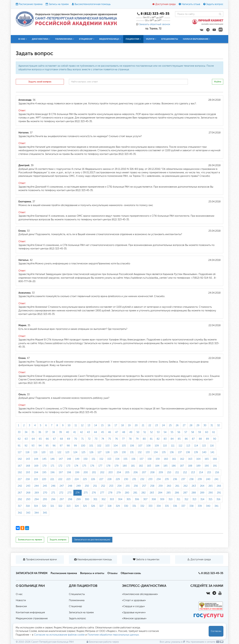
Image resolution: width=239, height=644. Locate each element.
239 (200, 479)
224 (77, 479)
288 (194, 493)
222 (60, 479)
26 (177, 425)
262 (185, 486)
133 (148, 452)
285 (169, 493)
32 (218, 425)
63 (26, 439)
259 (161, 486)
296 (53, 499)
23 (157, 425)
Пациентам (133, 39)
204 (119, 472)
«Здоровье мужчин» (134, 613)
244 (37, 486)
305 (129, 499)
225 (85, 479)
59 (200, 432)
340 (208, 506)
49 (131, 432)
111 (173, 446)
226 (93, 479)
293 (28, 499)
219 (36, 479)
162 (182, 459)
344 (37, 513)
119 (35, 452)
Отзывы (112, 573)
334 (159, 506)
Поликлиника (65, 39)
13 (89, 425)
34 (26, 432)
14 (96, 425)
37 (47, 432)
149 (77, 459)
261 (177, 486)
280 (127, 493)
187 (182, 466)
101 (91, 446)
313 (194, 499)
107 (140, 446)
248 (70, 486)
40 (68, 432)
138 (188, 452)
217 (20, 479)
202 (102, 472)
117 (20, 452)
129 (116, 452)
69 (69, 439)
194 (36, 472)
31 (212, 425)
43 (88, 432)
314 (202, 499)
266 (219, 486)
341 (216, 506)
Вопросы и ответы (92, 573)
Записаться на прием (30, 540)
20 (136, 425)
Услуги (151, 39)
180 (125, 466)
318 (28, 506)
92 (26, 446)
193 (28, 472)
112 (180, 446)
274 (78, 493)
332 (142, 506)
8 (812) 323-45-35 (212, 573)
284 (160, 493)
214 (201, 472)
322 (60, 506)
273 (69, 493)
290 (211, 493)
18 (122, 425)
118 (27, 452)
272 (61, 493)
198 (69, 472)
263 (194, 486)
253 (111, 486)
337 (183, 506)
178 (108, 466)
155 (125, 459)
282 (143, 493)
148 (69, 459)
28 (191, 425)
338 (191, 506)
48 (124, 432)
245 (45, 486)
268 (28, 493)
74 (103, 439)
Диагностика (41, 39)
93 (33, 446)
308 (154, 499)
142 (20, 459)
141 (212, 452)
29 (198, 425)
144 (36, 459)
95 (47, 446)
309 (162, 499)
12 (82, 425)
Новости (21, 600)
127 (100, 452)
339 (200, 506)
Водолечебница (110, 39)
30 (205, 425)
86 (186, 439)
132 (140, 452)
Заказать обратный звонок (155, 24)
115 (204, 446)
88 (200, 439)
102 (99, 446)
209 (161, 472)
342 (20, 513)
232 (142, 479)
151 (93, 459)
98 (68, 446)
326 (93, 506)
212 (185, 472)
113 (188, 446)
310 (170, 499)
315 (210, 499)
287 (185, 493)
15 (102, 425)
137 (180, 452)
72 (89, 439)
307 (145, 499)
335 (167, 506)
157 (141, 459)
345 (45, 513)
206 (136, 472)
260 (169, 486)
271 (53, 493)
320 (44, 506)
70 (76, 439)
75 (110, 439)
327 (101, 506)
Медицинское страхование (32, 618)
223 (68, 479)
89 (207, 439)
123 (67, 452)
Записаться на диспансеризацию (92, 540)
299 (79, 499)
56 (179, 432)
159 (158, 459)
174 (76, 466)
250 (87, 486)
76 (116, 439)
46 (110, 432)
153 (109, 459)
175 (84, 466)
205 (127, 472)
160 (166, 459)
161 (174, 459)
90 (215, 439)
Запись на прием (59, 4)
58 (193, 432)
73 (96, 439)
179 (117, 466)
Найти (218, 82)
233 (150, 479)
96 (54, 446)
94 (40, 446)
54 (165, 432)
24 (163, 425)
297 (62, 499)
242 (20, 486)
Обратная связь (131, 573)
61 (214, 432)
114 (196, 446)
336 (175, 506)
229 (118, 479)
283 (152, 493)
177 (100, 466)
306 (137, 499)
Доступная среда (165, 4)
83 (165, 439)
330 (126, 506)
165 (207, 459)
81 (151, 439)
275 (86, 493)
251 (95, 486)
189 (198, 466)
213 (193, 472)
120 (43, 452)
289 (202, 493)
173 (68, 466)
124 (75, 452)
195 (44, 472)
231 (134, 479)
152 (101, 459)
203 (110, 472)
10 (69, 425)
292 (20, 499)
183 (149, 466)
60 (207, 432)
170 (44, 466)
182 (141, 466)
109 (157, 446)
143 (28, 459)
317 (20, 506)
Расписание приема (31, 4)
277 (102, 493)
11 (76, 425)
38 (54, 432)
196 (53, 472)
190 (207, 466)
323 (68, 506)
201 (94, 472)
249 (79, 486)
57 (186, 432)
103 (107, 446)
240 (208, 479)
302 (103, 499)
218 (28, 479)
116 (212, 446)
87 (193, 439)
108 (148, 446)
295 (45, 499)
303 (112, 499)
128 (108, 452)
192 (20, 472)
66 (47, 439)
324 (77, 506)
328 (109, 506)
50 (138, 432)
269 (37, 493)
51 (145, 432)
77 (123, 439)
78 (130, 439)
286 (177, 493)
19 (129, 425)
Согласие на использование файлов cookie (59, 635)
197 (61, 472)
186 (174, 466)
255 (128, 486)
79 (137, 439)
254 (119, 486)
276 (94, 493)
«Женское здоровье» (134, 618)
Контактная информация (30, 613)
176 (92, 466)
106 (132, 446)
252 (103, 486)
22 (150, 425)
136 (172, 452)
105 (124, 446)
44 (95, 432)
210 (169, 472)
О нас (23, 39)
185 (165, 466)
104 (116, 446)
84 (172, 439)
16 (109, 425)
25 (170, 425)
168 (28, 466)
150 (85, 459)
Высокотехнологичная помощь (93, 4)
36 (40, 432)
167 (20, 466)
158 (150, 459)
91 (19, 446)
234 (159, 479)
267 (20, 493)
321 (52, 506)
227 (101, 479)
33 (19, 432)
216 (217, 472)
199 (77, 472)
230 (126, 479)
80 (144, 439)
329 (118, 506)
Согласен (216, 631)
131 (132, 452)
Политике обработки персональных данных (113, 635)
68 (61, 439)
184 (157, 466)
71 (82, 439)
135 (164, 452)
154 (117, 459)
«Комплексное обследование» (140, 594)
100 (83, 446)
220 (44, 479)
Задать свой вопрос (40, 82)
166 (215, 459)
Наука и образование (197, 39)
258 (152, 486)
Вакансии (21, 606)
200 (86, 472)
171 (52, 466)
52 (151, 432)
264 (202, 486)
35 (33, 432)
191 (215, 466)
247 (62, 486)
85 (179, 439)
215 (209, 472)
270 (45, 493)
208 (152, 472)
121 (51, 452)
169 (36, 466)
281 (135, 493)
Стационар (87, 39)
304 (120, 499)
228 (109, 479)
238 (191, 479)
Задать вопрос (215, 4)
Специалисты (170, 39)
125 (83, 452)
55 (172, 432)
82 (158, 439)
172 (60, 466)
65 (40, 439)
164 (198, 459)
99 (75, 446)
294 (37, 499)
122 (59, 452)
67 (54, 439)
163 (190, 459)
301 (95, 499)
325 (85, 506)
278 (110, 493)
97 (61, 446)
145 (44, 459)
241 (216, 479)
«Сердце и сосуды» (133, 606)
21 (143, 425)
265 (211, 486)
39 (60, 432)
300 (87, 499)
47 (117, 432)
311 (178, 499)
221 (52, 479)
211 (177, 472)
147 (61, 459)
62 (19, 439)
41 (75, 432)
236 (175, 479)
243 (28, 486)
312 (186, 499)
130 (124, 452)
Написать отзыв (191, 4)
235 (167, 479)
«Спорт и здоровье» (134, 600)
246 (53, 486)
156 (133, 459)
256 (136, 486)
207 (144, 472)
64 (33, 439)
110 (165, 446)
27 (184, 425)
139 (196, 452)
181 (133, 466)
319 (36, 506)
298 (70, 499)
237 (183, 479)
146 (53, 459)
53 (158, 432)
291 (219, 493)
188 (190, 466)
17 (116, 425)
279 (119, 493)
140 (204, 452)
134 (156, 452)
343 (28, 513)
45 (102, 432)
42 (81, 432)
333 (150, 506)
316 (218, 499)
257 (144, 486)
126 (91, 452)
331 (134, 506)
